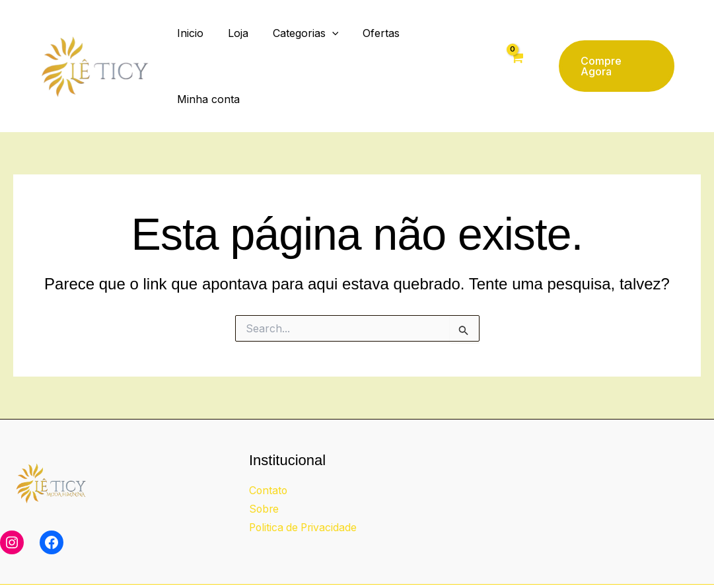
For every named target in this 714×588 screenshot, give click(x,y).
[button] (330, 45)
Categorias (304, 45)
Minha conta (447, 45)
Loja (239, 45)
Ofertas (376, 45)
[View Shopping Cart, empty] (514, 45)
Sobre (265, 466)
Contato (269, 448)
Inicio (195, 45)
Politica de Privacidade (305, 485)
